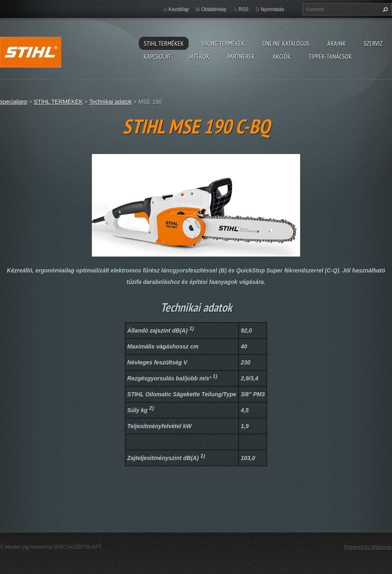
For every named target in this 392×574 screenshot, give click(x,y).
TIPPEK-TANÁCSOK (330, 56)
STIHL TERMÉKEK (164, 43)
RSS (244, 9)
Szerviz (373, 43)
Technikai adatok (110, 102)
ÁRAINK (337, 43)
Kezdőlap (179, 9)
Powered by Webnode (368, 547)
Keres (384, 9)
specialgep (14, 102)
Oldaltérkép (214, 9)
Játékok (199, 56)
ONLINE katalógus (286, 43)
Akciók (282, 56)
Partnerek (241, 56)
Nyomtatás (273, 9)
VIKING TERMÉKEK (223, 43)
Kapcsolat (157, 56)
